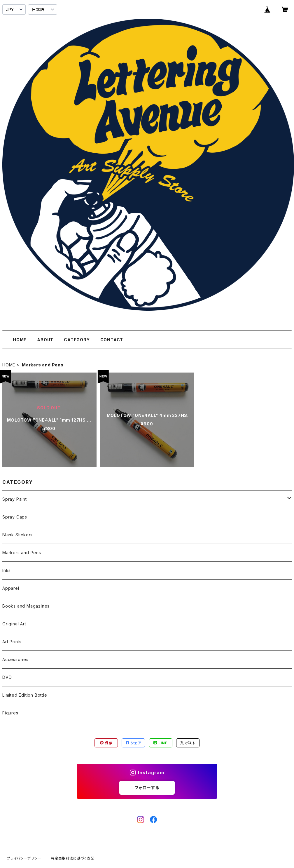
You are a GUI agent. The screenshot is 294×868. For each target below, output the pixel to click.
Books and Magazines (26, 606)
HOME (20, 340)
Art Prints (12, 642)
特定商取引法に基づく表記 (73, 858)
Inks (7, 570)
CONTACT (112, 340)
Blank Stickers (17, 535)
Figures (10, 713)
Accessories (15, 659)
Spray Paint (15, 499)
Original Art (14, 624)
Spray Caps (15, 517)
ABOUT (45, 340)
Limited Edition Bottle (25, 695)
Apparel (11, 588)
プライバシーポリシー (24, 858)
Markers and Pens (22, 553)
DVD (7, 677)
